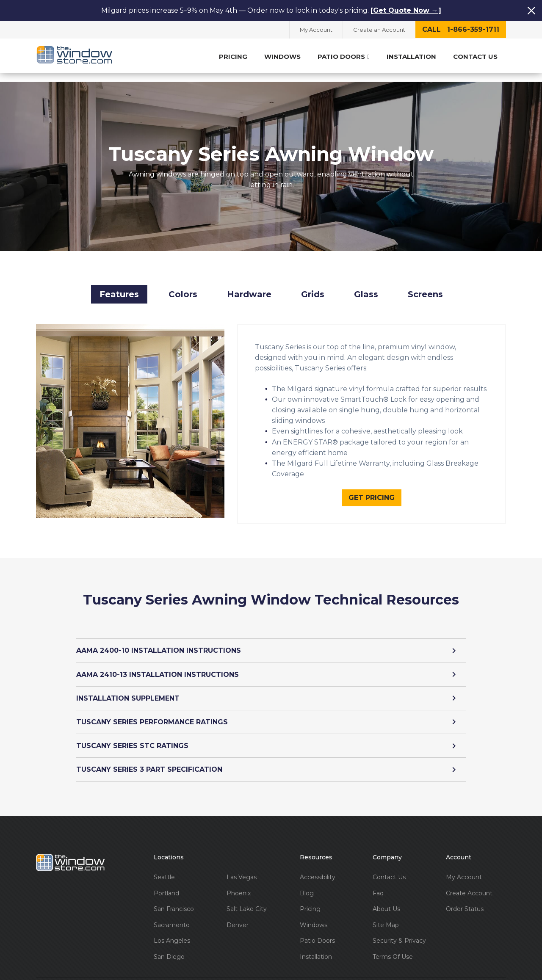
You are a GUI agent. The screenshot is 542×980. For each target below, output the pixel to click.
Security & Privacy (399, 932)
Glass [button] (366, 285)
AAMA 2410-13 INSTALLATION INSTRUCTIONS (271, 665)
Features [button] (119, 285)
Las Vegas (242, 868)
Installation (411, 57)
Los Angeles (172, 932)
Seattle (164, 868)
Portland (166, 884)
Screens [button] (425, 285)
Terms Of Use (393, 948)
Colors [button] (183, 285)
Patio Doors (344, 57)
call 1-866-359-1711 (461, 29)
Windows (282, 57)
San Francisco (174, 900)
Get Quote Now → (406, 10)
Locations (169, 848)
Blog (307, 884)
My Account (316, 30)
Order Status (465, 900)
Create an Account (379, 30)
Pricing (233, 57)
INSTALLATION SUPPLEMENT (271, 689)
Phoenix (239, 884)
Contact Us (475, 57)
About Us (386, 900)
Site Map (386, 916)
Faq (378, 884)
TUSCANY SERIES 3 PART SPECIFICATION (271, 761)
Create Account (469, 884)
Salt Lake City (247, 900)
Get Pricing (372, 488)
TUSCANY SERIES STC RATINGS (271, 736)
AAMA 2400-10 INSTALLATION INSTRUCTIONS (271, 642)
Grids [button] (313, 285)
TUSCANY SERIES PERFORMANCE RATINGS (271, 713)
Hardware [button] (249, 285)
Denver (238, 916)
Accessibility (318, 868)
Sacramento (172, 916)
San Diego (169, 948)
